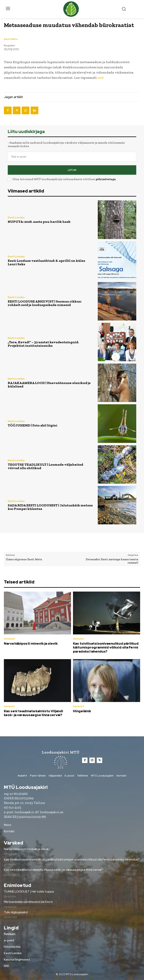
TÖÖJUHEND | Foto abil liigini (33, 425)
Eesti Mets (11, 39)
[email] (72, 157)
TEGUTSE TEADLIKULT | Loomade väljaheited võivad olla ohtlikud (45, 466)
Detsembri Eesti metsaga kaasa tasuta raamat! (112, 561)
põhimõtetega (106, 179)
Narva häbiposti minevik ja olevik (31, 643)
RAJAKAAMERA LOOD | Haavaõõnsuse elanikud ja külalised (49, 385)
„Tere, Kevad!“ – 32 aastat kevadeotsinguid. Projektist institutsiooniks (43, 344)
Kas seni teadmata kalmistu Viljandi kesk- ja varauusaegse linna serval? (33, 713)
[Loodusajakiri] (72, 9)
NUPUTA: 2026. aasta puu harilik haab (39, 222)
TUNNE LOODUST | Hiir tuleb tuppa (29, 891)
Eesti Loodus (16, 217)
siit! (101, 78)
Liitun (72, 170)
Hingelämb (82, 711)
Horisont (9, 639)
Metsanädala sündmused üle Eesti (28, 902)
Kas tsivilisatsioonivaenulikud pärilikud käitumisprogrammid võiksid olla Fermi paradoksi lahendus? (106, 647)
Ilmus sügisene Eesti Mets (24, 559)
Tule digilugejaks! (16, 912)
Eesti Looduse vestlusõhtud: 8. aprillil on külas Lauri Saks (46, 262)
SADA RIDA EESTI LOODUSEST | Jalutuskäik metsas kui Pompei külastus (50, 507)
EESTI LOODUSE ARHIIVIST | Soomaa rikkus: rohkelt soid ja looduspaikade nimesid (45, 303)
